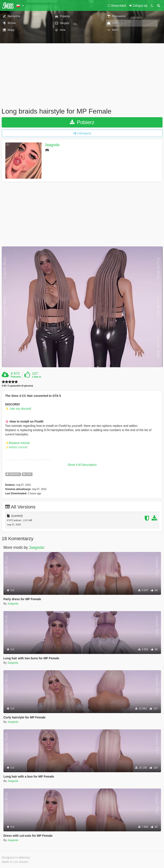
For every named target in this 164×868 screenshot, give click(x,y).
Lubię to (37, 377)
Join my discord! (20, 409)
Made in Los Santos (15, 862)
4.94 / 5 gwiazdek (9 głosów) (17, 386)
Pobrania (16, 377)
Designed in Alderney (16, 858)
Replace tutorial (19, 443)
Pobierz (82, 122)
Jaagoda (52, 145)
